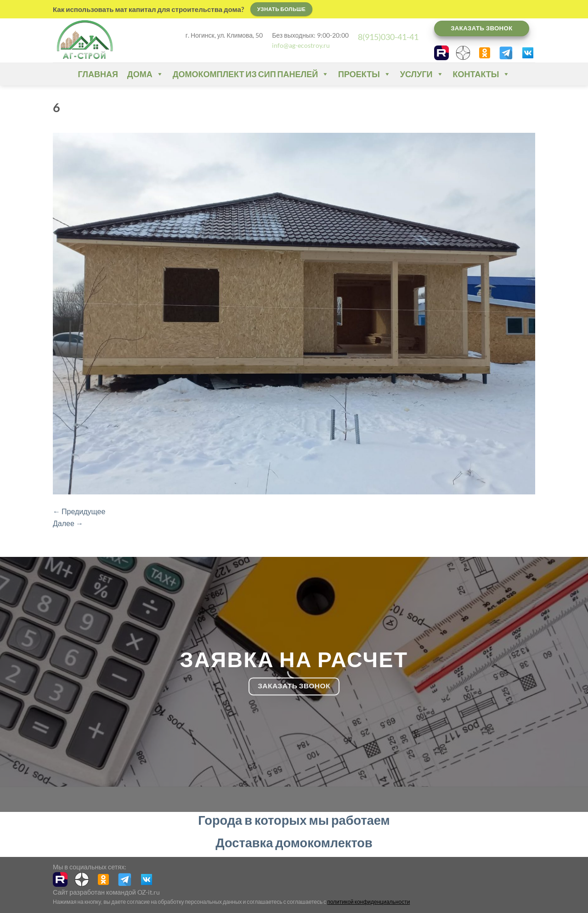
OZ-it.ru (149, 892)
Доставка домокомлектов (294, 842)
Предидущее (79, 511)
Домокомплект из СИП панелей (251, 74)
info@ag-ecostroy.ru (301, 45)
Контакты (482, 74)
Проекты (365, 74)
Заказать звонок (482, 28)
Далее (68, 523)
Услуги (422, 74)
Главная (98, 74)
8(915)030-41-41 (388, 37)
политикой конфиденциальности (368, 902)
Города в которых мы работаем (294, 820)
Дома (145, 74)
